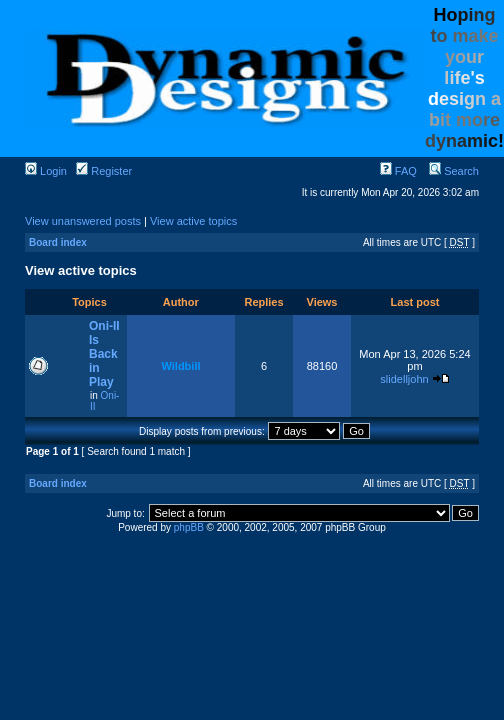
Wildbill (180, 366)
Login (46, 171)
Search (454, 171)
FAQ (398, 171)
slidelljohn (404, 379)
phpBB (189, 527)
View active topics (193, 221)
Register (104, 171)
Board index (58, 242)
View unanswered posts (83, 221)
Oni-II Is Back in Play (104, 354)
